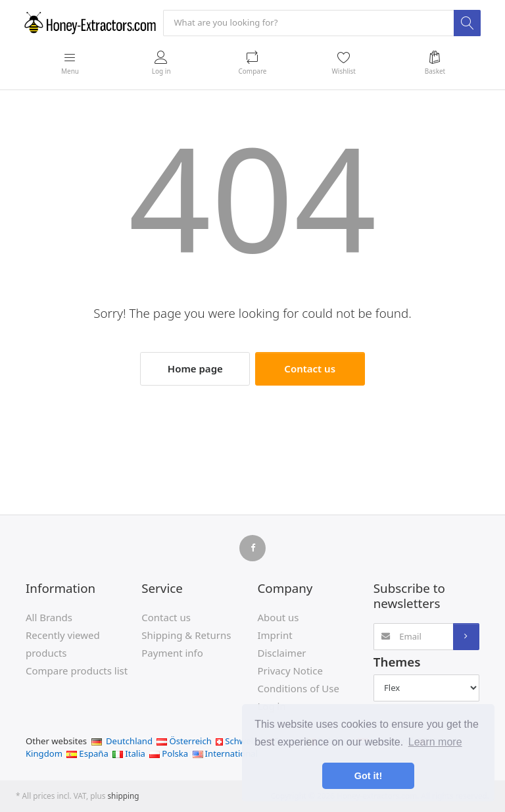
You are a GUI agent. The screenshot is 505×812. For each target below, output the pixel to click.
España (87, 753)
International (225, 753)
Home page (195, 368)
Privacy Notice (290, 671)
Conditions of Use (299, 688)
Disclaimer (282, 653)
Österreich (184, 741)
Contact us (310, 368)
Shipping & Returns (186, 635)
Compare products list (77, 671)
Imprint (275, 635)
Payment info (172, 653)
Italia (129, 753)
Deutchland (122, 741)
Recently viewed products (63, 644)
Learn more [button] (435, 742)
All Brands (49, 617)
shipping (123, 796)
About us (278, 617)
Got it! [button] (368, 776)
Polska (169, 753)
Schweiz (236, 741)
